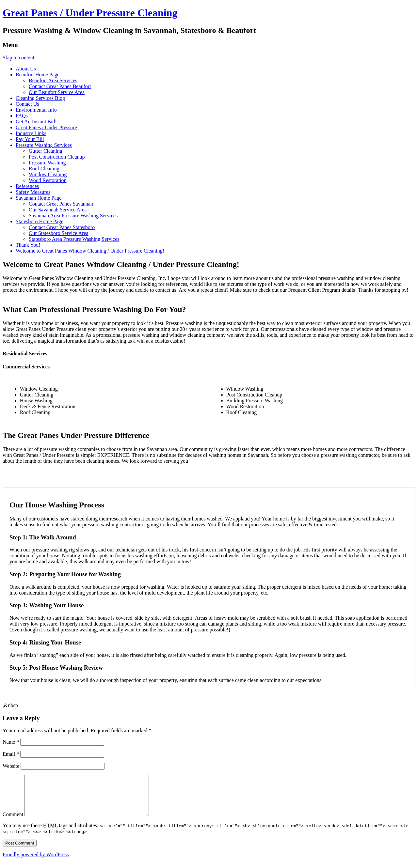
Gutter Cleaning (46, 151)
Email (11, 754)
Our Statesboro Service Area (59, 233)
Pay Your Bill (30, 139)
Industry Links (31, 133)
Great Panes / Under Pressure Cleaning (90, 13)
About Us (26, 69)
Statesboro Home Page (40, 221)
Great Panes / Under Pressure (46, 127)
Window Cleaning (48, 174)
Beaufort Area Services (53, 80)
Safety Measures (33, 192)
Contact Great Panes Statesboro (62, 227)
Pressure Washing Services (44, 145)
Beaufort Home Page (38, 75)
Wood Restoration (48, 180)
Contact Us (27, 104)
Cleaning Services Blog (40, 98)
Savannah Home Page (39, 198)
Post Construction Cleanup (57, 157)
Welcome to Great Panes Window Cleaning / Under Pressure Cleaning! (90, 251)
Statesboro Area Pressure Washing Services (74, 239)
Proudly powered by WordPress (36, 862)
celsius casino (169, 341)
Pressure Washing (47, 163)
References (27, 186)
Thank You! (28, 245)
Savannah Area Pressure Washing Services (73, 216)
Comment (13, 822)
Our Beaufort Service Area (57, 92)
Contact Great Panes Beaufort (60, 86)
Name (11, 742)
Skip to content (18, 58)
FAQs (22, 116)
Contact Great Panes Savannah (61, 204)
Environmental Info (36, 110)
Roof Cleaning (44, 169)
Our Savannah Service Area (58, 210)
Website (11, 766)
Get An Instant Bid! (36, 122)
